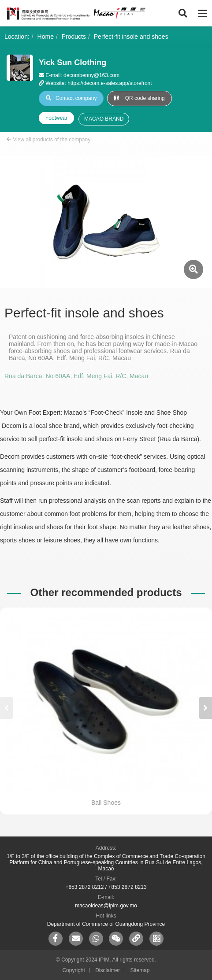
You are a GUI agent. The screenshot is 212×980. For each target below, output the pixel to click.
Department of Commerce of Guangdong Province (106, 924)
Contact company (71, 98)
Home (46, 37)
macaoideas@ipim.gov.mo (106, 906)
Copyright (73, 970)
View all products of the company (48, 140)
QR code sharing (139, 98)
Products (74, 37)
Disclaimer (108, 970)
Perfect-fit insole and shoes (131, 37)
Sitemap (140, 970)
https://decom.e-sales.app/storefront (110, 83)
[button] (205, 708)
